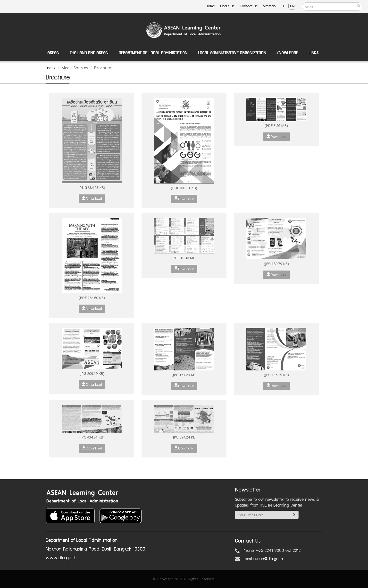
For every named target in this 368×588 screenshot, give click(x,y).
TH (284, 6)
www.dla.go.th (61, 558)
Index (51, 68)
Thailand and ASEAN (89, 53)
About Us (227, 6)
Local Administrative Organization (232, 53)
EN (292, 6)
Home (210, 6)
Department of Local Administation (153, 53)
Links (314, 53)
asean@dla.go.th (268, 559)
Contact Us (249, 6)
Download (92, 198)
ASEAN (53, 53)
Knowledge (287, 53)
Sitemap (269, 6)
